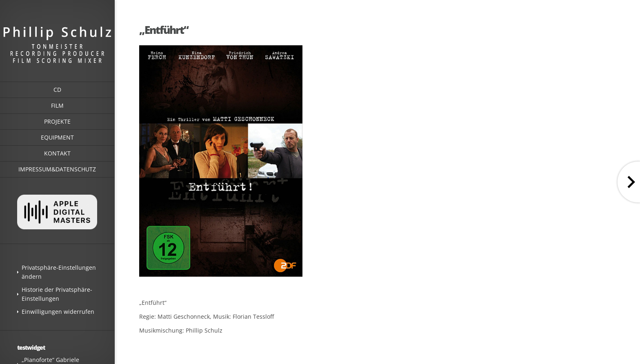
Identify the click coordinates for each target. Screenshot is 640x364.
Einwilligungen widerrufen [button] (58, 312)
